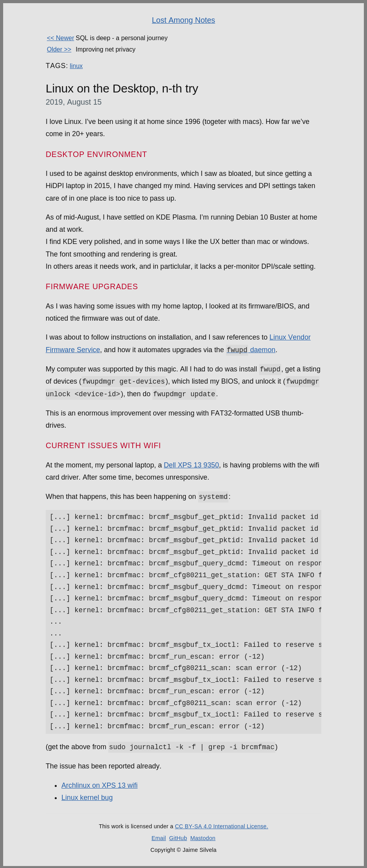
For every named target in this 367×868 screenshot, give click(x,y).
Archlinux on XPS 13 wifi (99, 784)
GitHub (178, 837)
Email (159, 837)
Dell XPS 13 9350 (191, 464)
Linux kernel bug (87, 797)
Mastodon (203, 837)
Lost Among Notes (184, 20)
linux (76, 66)
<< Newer (60, 38)
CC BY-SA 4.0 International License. (221, 826)
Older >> (59, 49)
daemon (251, 350)
